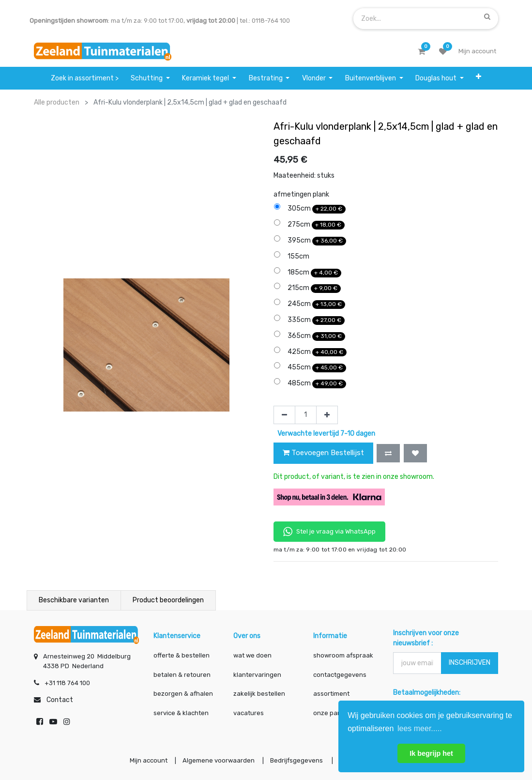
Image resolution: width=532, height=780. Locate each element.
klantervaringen (257, 675)
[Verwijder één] (284, 415)
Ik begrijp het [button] (431, 753)
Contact (60, 700)
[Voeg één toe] (327, 415)
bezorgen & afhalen (183, 694)
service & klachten (181, 713)
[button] (479, 78)
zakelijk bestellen (259, 694)
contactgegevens (340, 675)
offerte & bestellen (182, 655)
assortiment (331, 694)
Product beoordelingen (168, 600)
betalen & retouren (182, 675)
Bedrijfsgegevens (297, 761)
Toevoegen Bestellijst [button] (323, 453)
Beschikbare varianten (74, 600)
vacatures (249, 713)
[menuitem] (85, 78)
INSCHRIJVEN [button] (470, 663)
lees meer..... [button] (420, 728)
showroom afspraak (343, 655)
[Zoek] (487, 16)
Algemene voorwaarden (218, 761)
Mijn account (146, 761)
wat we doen (252, 655)
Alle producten (57, 102)
